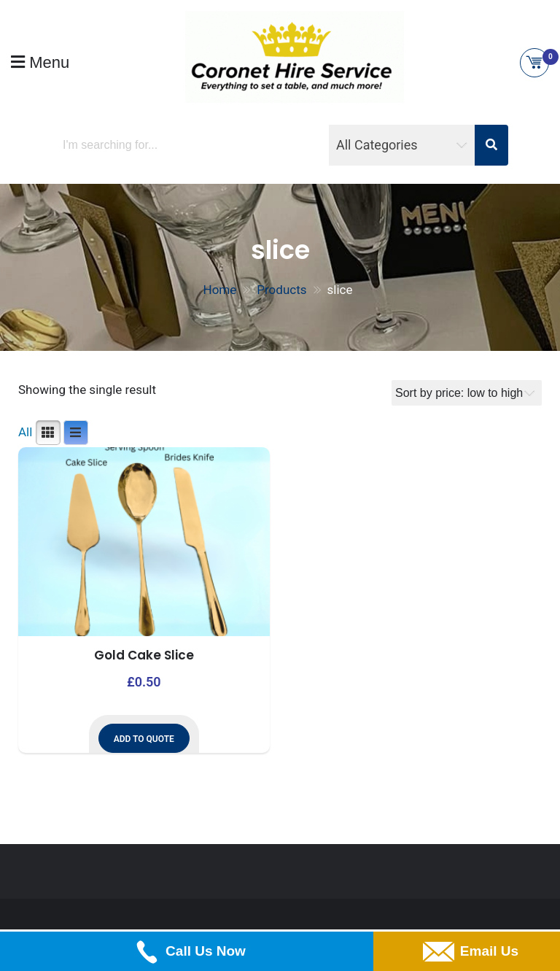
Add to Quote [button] (144, 739)
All (25, 432)
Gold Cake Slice (144, 655)
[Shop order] (467, 393)
